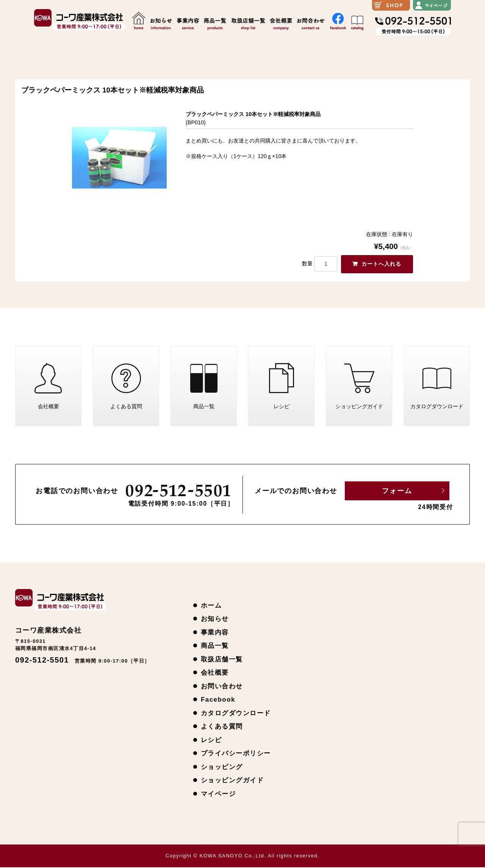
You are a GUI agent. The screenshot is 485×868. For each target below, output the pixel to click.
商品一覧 (204, 388)
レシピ (282, 388)
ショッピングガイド (359, 388)
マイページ (218, 794)
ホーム (211, 606)
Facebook (218, 700)
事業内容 (215, 633)
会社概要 (48, 388)
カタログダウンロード (437, 388)
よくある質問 (126, 388)
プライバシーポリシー (236, 754)
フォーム (397, 492)
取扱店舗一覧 (222, 660)
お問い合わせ (222, 687)
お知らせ (215, 620)
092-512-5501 (42, 661)
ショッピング (222, 767)
